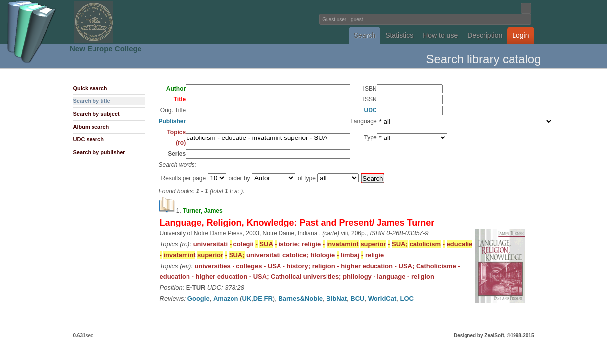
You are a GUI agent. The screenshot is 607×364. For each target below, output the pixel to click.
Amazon (226, 298)
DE (258, 298)
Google (199, 298)
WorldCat (382, 298)
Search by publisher (99, 152)
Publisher (172, 121)
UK (247, 298)
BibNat (336, 298)
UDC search (89, 139)
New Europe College (106, 49)
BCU (357, 298)
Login (520, 35)
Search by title (92, 101)
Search (365, 35)
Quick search (90, 88)
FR (268, 298)
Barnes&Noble (300, 298)
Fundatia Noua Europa (141, 22)
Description (485, 35)
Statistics (399, 35)
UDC (371, 110)
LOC (407, 298)
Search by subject (96, 114)
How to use (440, 35)
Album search (91, 127)
